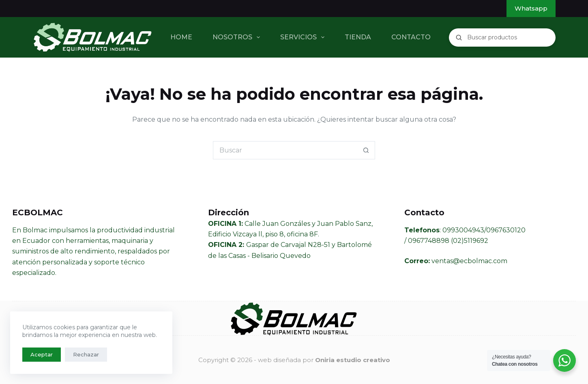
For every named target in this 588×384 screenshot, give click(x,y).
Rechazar (86, 354)
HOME (181, 37)
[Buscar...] (285, 150)
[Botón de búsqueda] (366, 150)
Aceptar (42, 354)
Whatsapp (531, 8)
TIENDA (358, 37)
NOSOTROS (238, 37)
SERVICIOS (304, 37)
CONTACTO (411, 37)
